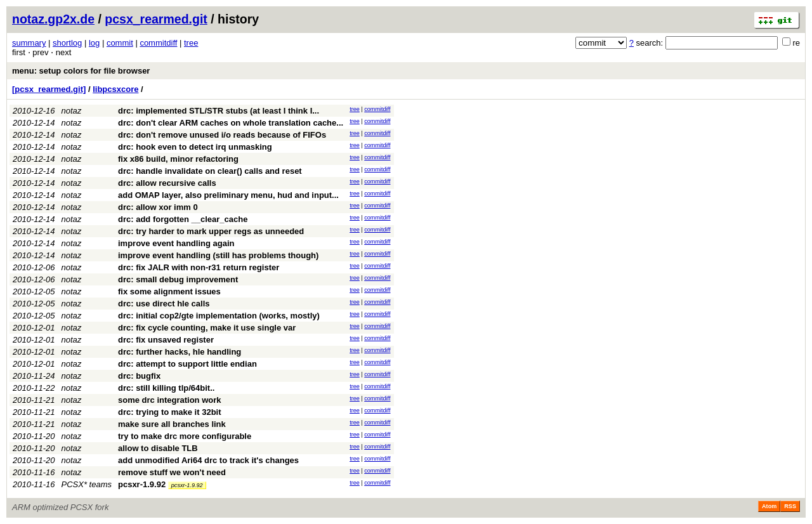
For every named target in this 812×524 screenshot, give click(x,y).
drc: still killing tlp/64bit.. (166, 388)
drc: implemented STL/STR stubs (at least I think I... (219, 111)
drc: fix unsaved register (166, 340)
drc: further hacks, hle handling (180, 352)
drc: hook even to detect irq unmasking (195, 147)
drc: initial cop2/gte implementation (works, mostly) (219, 316)
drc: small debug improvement (178, 279)
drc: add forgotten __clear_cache (183, 219)
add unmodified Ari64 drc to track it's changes (208, 460)
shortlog (67, 43)
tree (191, 43)
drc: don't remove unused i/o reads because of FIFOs (222, 135)
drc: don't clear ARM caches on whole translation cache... (231, 123)
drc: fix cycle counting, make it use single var (207, 328)
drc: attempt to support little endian (187, 364)
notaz (72, 111)
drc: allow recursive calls (167, 183)
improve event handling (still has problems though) (218, 255)
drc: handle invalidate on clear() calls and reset (210, 171)
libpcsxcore (115, 89)
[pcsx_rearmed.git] (49, 89)
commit (120, 43)
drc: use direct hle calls (164, 304)
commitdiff (158, 43)
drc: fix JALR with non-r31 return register (199, 267)
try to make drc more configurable (185, 436)
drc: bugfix (139, 376)
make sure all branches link (172, 424)
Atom (769, 506)
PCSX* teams (87, 484)
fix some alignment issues (169, 291)
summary (29, 43)
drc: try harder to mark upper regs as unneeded (211, 231)
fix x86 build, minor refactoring (178, 159)
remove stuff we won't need (172, 472)
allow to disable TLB (158, 448)
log (94, 43)
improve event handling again (176, 243)
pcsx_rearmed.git (156, 19)
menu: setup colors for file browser (81, 71)
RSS (790, 506)
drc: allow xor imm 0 (158, 207)
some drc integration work (170, 400)
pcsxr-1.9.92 (142, 484)
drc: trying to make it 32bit (170, 412)
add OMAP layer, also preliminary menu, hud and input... (228, 195)
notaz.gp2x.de (53, 19)
